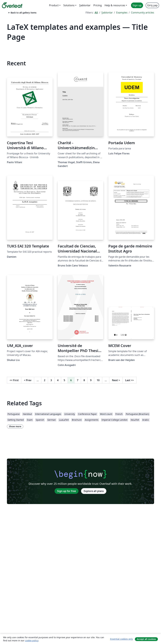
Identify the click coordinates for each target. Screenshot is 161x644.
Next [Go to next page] (116, 380)
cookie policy (32, 640)
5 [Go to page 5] (64, 380)
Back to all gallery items (22, 13)
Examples (122, 13)
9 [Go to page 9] (91, 380)
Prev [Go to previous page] (28, 380)
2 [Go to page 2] (45, 380)
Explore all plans (94, 491)
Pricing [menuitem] (98, 5)
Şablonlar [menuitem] (85, 5)
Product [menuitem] (54, 5)
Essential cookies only (121, 639)
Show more (15, 426)
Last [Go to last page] (129, 380)
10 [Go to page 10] (98, 380)
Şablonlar (107, 13)
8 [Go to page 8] (84, 380)
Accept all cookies (146, 639)
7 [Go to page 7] (78, 380)
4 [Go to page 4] (58, 380)
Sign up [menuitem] (137, 5)
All (96, 13)
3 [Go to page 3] (51, 380)
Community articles (143, 13)
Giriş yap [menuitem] (152, 5)
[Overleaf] (12, 5)
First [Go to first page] (14, 380)
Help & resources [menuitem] (115, 5)
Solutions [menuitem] (69, 5)
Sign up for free (67, 491)
